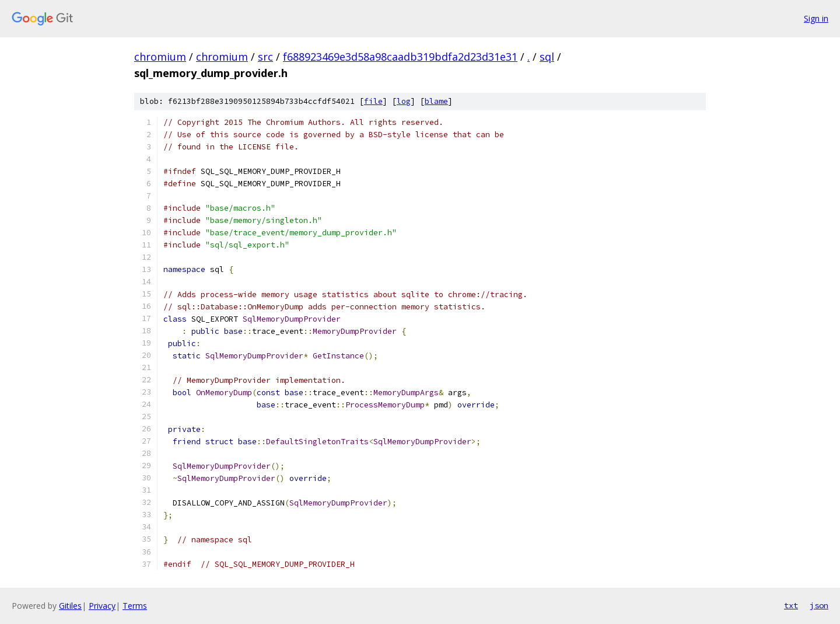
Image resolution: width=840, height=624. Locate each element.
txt (791, 605)
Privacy (102, 606)
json (819, 605)
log (404, 101)
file (373, 101)
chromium (160, 57)
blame (436, 101)
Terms (135, 606)
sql (547, 57)
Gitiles (70, 606)
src (265, 57)
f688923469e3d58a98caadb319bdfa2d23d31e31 (400, 57)
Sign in (816, 18)
